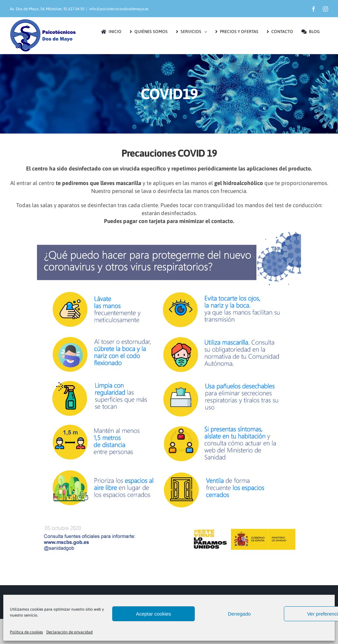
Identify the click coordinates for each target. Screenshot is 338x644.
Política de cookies (26, 632)
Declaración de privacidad (69, 632)
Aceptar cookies (154, 614)
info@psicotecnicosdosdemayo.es (119, 9)
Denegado (239, 614)
